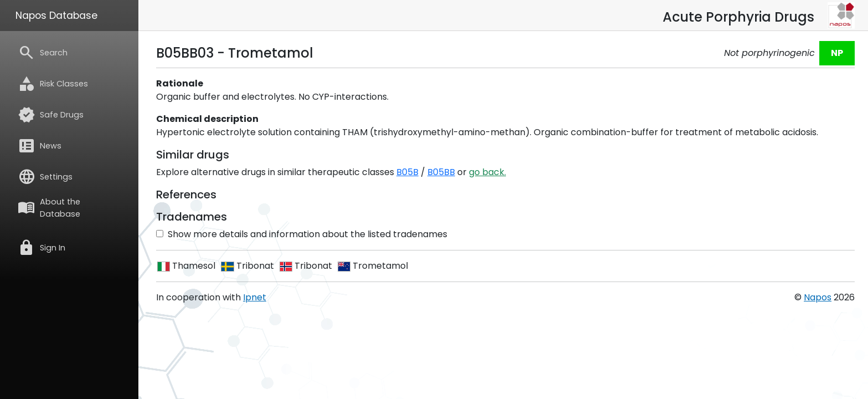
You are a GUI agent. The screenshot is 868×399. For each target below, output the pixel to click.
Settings (45, 177)
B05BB (441, 172)
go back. (487, 172)
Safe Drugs (51, 115)
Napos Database (56, 16)
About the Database (49, 208)
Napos (818, 297)
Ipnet (255, 297)
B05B (407, 172)
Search (43, 53)
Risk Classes (53, 84)
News (40, 146)
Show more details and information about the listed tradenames (302, 234)
